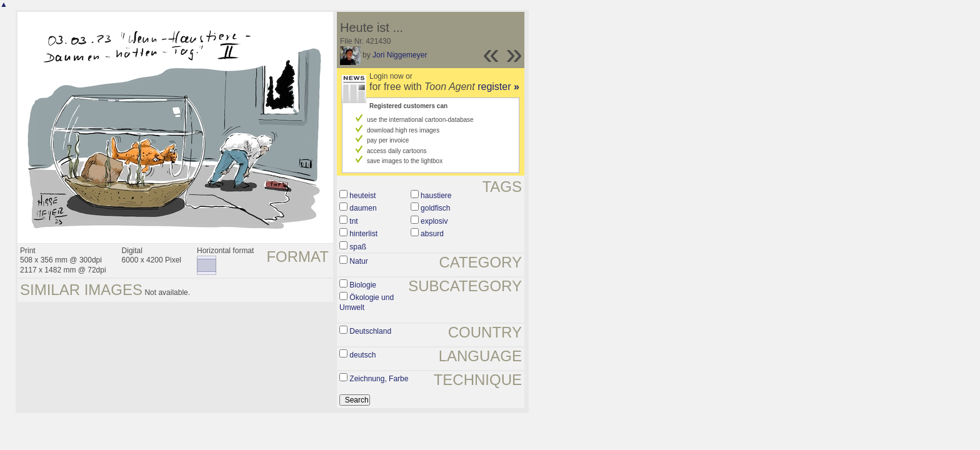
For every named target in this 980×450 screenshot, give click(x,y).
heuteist (362, 196)
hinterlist (363, 234)
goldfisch (435, 208)
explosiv (434, 221)
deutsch (362, 355)
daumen (363, 208)
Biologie (363, 285)
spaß (358, 247)
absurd (432, 234)
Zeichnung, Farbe (379, 379)
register (498, 87)
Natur (358, 261)
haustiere (436, 196)
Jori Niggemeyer (400, 55)
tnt (353, 221)
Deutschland (370, 331)
